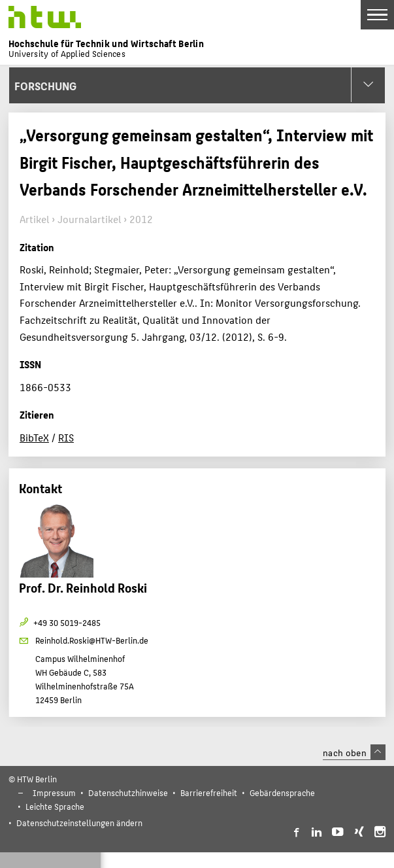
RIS (66, 437)
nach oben (354, 752)
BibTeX (34, 437)
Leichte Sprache (55, 806)
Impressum (54, 792)
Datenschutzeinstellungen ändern (79, 823)
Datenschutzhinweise (128, 792)
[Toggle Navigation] (377, 15)
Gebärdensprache (282, 792)
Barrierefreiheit (209, 792)
